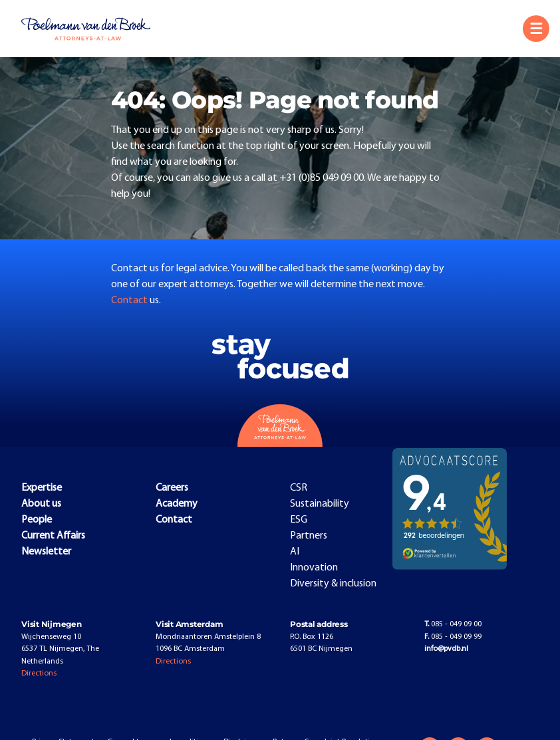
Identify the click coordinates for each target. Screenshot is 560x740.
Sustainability (320, 504)
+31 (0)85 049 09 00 (322, 178)
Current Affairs (53, 536)
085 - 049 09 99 (453, 637)
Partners (309, 536)
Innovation (314, 568)
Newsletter (46, 552)
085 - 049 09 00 (453, 624)
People (37, 520)
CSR (299, 488)
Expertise (42, 488)
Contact (130, 301)
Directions (39, 674)
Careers (172, 488)
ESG (299, 520)
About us (41, 504)
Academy (177, 504)
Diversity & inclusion (333, 584)
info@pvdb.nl (446, 649)
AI (295, 552)
